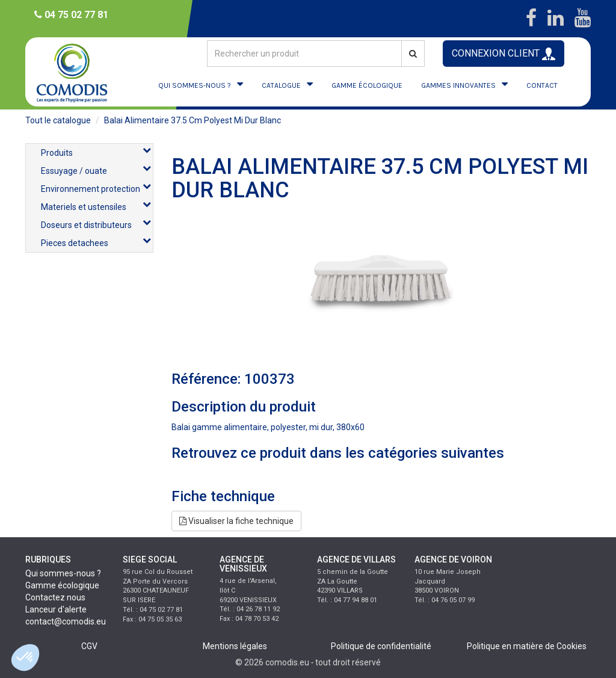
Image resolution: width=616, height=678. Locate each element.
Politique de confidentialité (381, 646)
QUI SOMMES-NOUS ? (195, 85)
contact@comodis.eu (66, 621)
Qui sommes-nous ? (63, 573)
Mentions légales (235, 646)
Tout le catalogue (58, 120)
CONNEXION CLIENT (504, 54)
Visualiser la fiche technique (236, 521)
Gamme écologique (62, 585)
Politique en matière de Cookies (527, 646)
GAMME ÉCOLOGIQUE (367, 85)
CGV (89, 646)
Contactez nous (55, 597)
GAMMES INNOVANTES (458, 85)
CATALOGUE (281, 85)
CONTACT (542, 85)
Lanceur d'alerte (56, 609)
